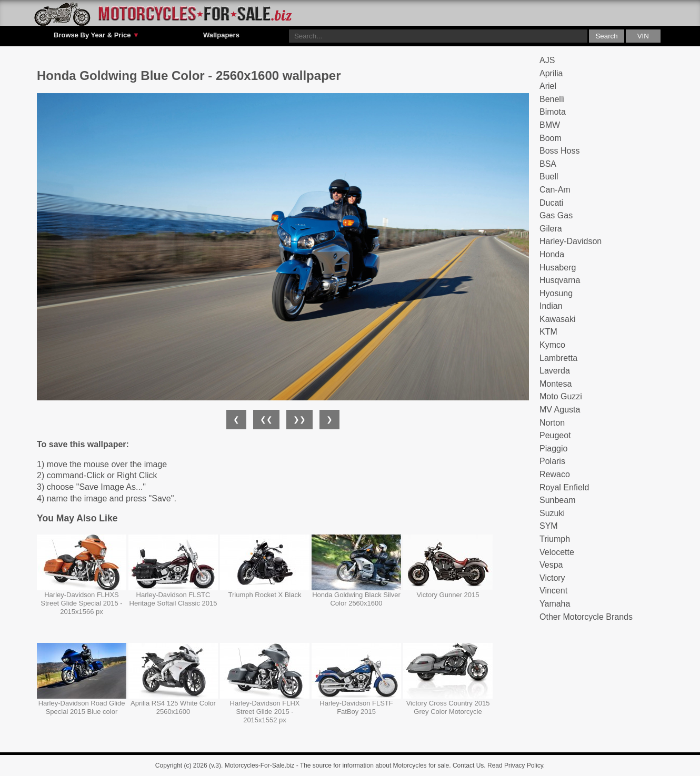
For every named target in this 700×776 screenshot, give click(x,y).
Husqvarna (560, 280)
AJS (547, 60)
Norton (552, 423)
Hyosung (556, 293)
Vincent (553, 591)
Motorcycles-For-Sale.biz (260, 765)
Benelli (552, 99)
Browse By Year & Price (97, 35)
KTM (548, 332)
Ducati (551, 203)
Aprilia (551, 73)
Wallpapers (221, 35)
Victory (552, 578)
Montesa (556, 384)
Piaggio (553, 449)
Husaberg (558, 268)
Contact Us (468, 765)
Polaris (552, 461)
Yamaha (555, 604)
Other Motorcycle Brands (586, 617)
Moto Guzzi (561, 396)
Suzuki (552, 513)
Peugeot (555, 435)
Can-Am (555, 190)
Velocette (557, 552)
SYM (549, 526)
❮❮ (266, 419)
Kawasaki (557, 319)
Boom (551, 138)
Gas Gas (556, 215)
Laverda (555, 371)
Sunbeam (558, 500)
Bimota (553, 112)
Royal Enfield (564, 487)
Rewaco (555, 474)
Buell (549, 177)
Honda (552, 254)
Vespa (551, 565)
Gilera (551, 229)
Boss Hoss (559, 151)
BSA (548, 164)
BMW (550, 125)
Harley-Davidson (571, 241)
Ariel (548, 86)
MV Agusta (560, 410)
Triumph (555, 539)
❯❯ (299, 419)
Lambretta (558, 358)
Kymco (552, 345)
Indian (551, 306)
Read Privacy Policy (515, 765)
